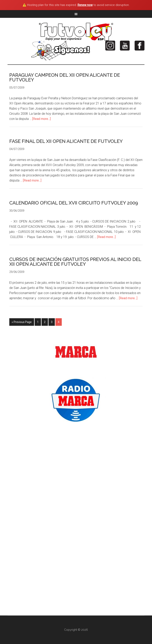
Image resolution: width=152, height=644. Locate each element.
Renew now (85, 5)
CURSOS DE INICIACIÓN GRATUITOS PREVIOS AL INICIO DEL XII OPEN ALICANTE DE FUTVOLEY (75, 262)
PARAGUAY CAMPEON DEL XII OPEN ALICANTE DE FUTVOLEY (65, 77)
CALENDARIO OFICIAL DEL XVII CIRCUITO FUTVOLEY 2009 (74, 203)
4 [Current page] (59, 322)
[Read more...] (41, 119)
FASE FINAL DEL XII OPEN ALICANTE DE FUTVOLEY (66, 141)
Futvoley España (76, 32)
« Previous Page (22, 322)
